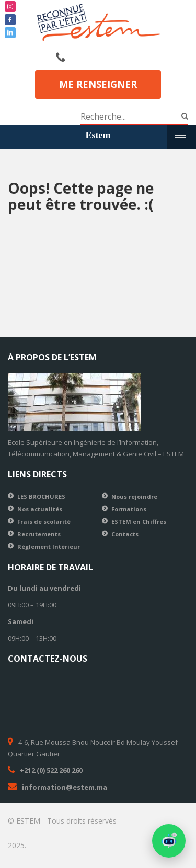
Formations (129, 509)
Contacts (125, 534)
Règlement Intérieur (49, 547)
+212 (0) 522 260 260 (51, 770)
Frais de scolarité (44, 521)
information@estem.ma (65, 787)
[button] (169, 841)
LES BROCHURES (41, 496)
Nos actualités (40, 509)
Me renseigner (98, 84)
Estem (98, 135)
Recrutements (39, 534)
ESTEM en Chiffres (139, 521)
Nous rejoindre (134, 496)
